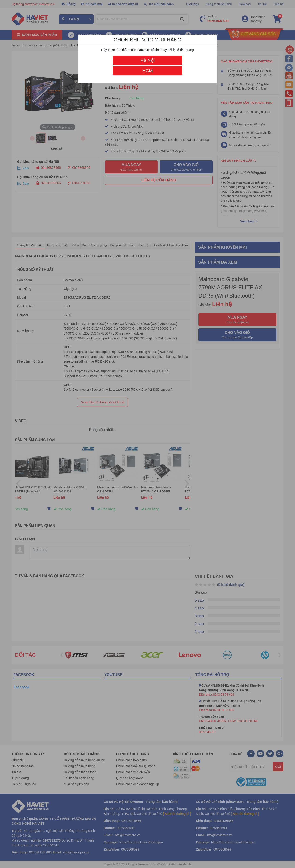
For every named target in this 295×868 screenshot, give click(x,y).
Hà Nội (147, 60)
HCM (147, 71)
